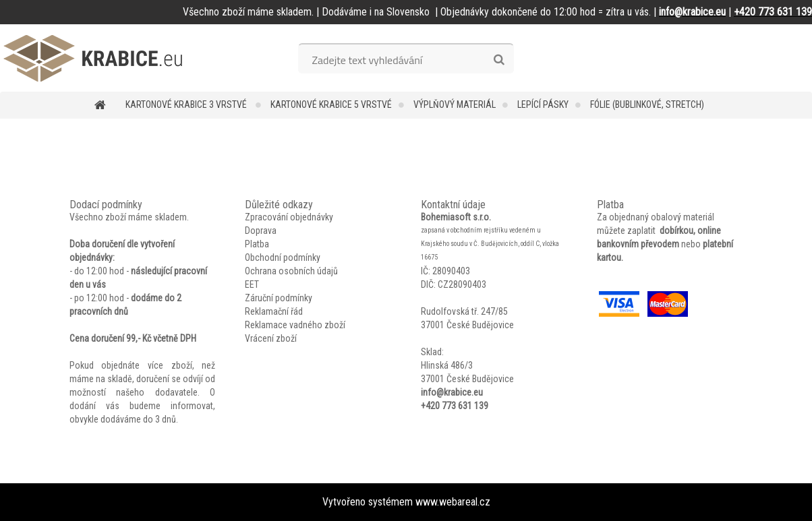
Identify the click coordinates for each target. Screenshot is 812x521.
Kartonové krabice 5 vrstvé (331, 104)
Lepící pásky (543, 104)
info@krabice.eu (452, 392)
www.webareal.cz (453, 502)
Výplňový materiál (455, 104)
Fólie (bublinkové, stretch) (647, 104)
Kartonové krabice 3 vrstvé (187, 104)
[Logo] (93, 58)
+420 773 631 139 (455, 406)
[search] (499, 60)
